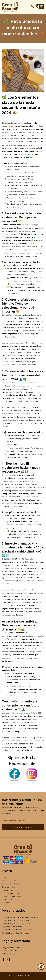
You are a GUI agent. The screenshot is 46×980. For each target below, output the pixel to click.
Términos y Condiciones (12, 951)
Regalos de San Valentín (12, 927)
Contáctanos (7, 899)
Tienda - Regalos (9, 881)
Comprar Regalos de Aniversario (15, 920)
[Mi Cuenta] (32, 7)
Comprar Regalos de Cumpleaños (16, 924)
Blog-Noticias (7, 890)
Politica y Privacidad (10, 954)
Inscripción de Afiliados (12, 896)
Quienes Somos (9, 887)
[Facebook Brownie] (14, 780)
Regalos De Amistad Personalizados (17, 933)
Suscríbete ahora (23, 827)
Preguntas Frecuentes (11, 893)
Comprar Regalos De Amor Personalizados (20, 917)
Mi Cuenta (6, 903)
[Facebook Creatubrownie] (3, 960)
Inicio (4, 878)
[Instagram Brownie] (32, 780)
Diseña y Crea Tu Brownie (13, 884)
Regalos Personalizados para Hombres (18, 930)
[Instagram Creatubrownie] (8, 960)
